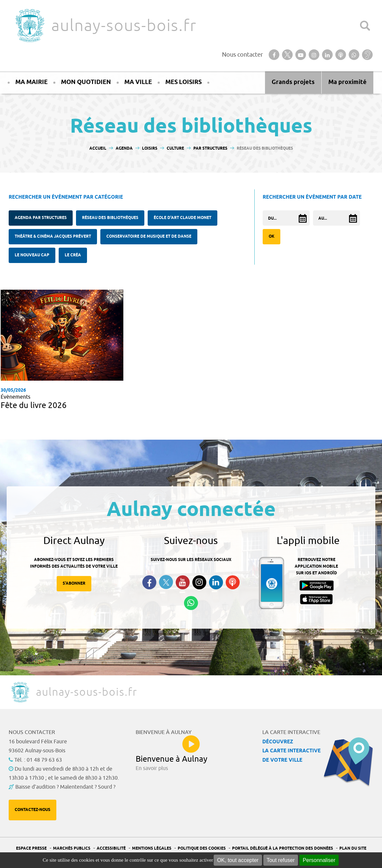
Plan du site (353, 848)
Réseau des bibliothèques (110, 218)
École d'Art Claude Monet (182, 218)
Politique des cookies (202, 848)
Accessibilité (111, 848)
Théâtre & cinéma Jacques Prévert (53, 236)
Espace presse (31, 848)
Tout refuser (281, 860)
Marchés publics (72, 848)
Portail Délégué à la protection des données (282, 848)
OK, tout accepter (238, 860)
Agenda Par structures (41, 218)
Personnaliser (319, 860)
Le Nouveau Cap (32, 255)
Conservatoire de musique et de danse (149, 236)
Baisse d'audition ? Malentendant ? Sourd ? (65, 787)
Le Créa (73, 255)
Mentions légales (152, 848)
